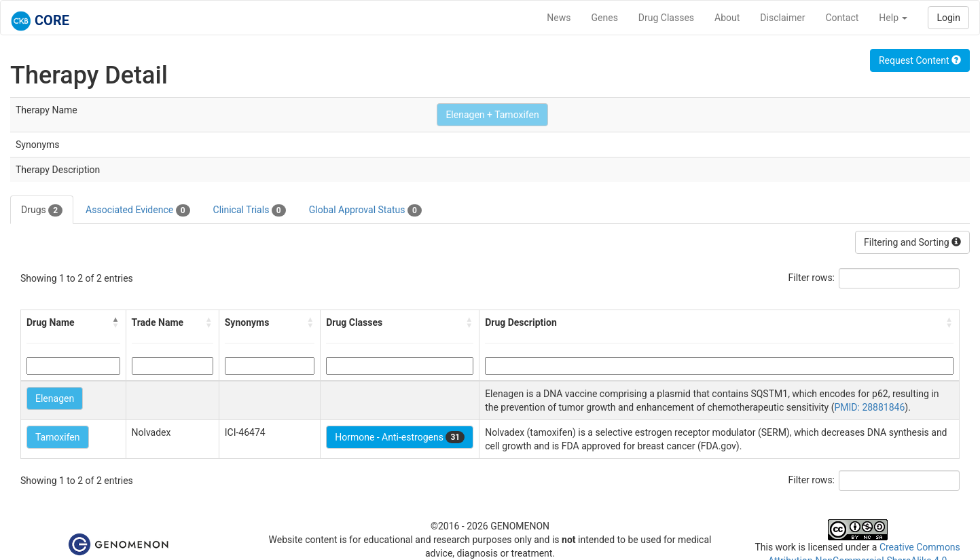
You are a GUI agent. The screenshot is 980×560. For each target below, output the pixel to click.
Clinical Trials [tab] (250, 210)
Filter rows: (812, 278)
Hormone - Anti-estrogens (400, 437)
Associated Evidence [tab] (138, 210)
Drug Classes (666, 18)
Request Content (920, 60)
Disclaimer (782, 18)
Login (948, 18)
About (727, 18)
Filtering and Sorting (912, 242)
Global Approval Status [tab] (365, 210)
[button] (116, 322)
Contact (842, 18)
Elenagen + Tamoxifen (492, 115)
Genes (605, 18)
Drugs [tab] (42, 210)
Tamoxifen (58, 437)
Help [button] (893, 18)
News (559, 18)
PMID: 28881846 (869, 407)
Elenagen (55, 398)
